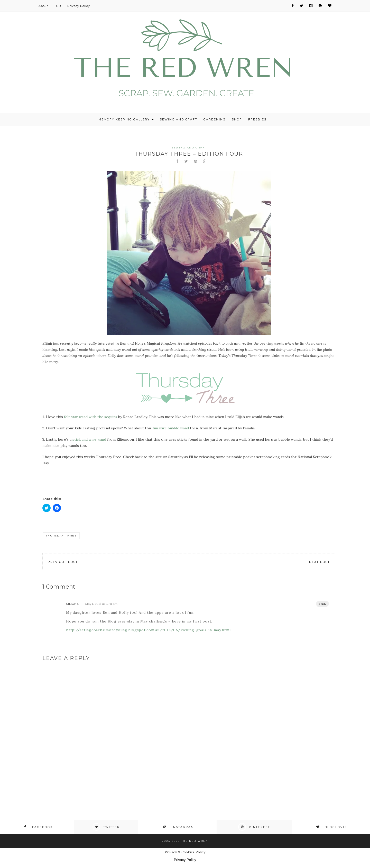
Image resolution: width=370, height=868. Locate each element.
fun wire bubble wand (171, 428)
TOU (58, 6)
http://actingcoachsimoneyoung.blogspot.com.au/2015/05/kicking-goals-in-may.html (148, 630)
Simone (72, 604)
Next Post (320, 562)
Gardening (215, 119)
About (43, 6)
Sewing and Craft (179, 119)
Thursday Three (61, 536)
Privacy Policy (79, 6)
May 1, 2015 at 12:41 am (101, 604)
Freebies (257, 119)
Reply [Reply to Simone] (322, 604)
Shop (237, 119)
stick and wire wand (89, 439)
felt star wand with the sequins (91, 417)
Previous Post (63, 562)
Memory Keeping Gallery (126, 119)
